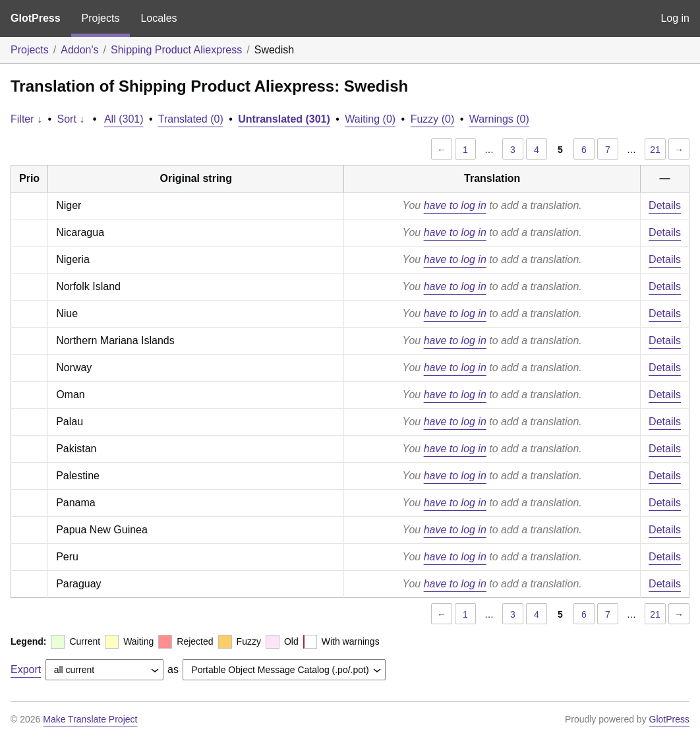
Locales (159, 18)
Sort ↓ (71, 119)
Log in (675, 18)
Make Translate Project (90, 719)
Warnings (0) (499, 119)
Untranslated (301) (284, 119)
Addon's (79, 50)
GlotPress (36, 18)
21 (655, 150)
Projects (101, 18)
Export (26, 669)
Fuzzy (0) (433, 119)
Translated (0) (191, 119)
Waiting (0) (370, 119)
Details (665, 205)
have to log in (455, 205)
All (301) (124, 119)
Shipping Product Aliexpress (176, 50)
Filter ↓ (26, 119)
